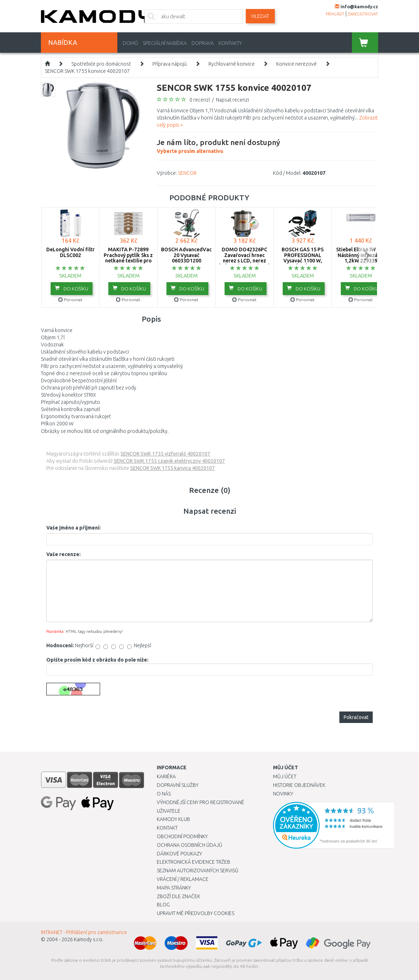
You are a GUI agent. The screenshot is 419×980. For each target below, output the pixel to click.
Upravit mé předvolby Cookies (196, 913)
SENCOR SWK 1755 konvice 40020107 (87, 71)
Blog (163, 905)
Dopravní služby (178, 785)
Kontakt (167, 828)
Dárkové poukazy (179, 854)
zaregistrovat (363, 14)
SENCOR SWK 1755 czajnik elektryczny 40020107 (169, 461)
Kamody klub (173, 819)
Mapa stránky (174, 888)
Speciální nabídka (165, 43)
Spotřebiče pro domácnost (101, 64)
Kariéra (166, 776)
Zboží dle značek (178, 896)
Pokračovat (356, 717)
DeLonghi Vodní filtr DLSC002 (70, 252)
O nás (164, 794)
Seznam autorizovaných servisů (198, 871)
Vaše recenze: (63, 554)
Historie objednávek (299, 785)
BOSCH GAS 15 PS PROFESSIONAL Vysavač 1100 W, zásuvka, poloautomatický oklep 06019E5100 (303, 263)
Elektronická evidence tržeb (194, 862)
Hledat (260, 16)
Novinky (283, 794)
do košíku (72, 288)
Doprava (203, 43)
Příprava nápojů (170, 64)
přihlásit (335, 14)
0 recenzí (200, 100)
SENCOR (187, 173)
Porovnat (70, 300)
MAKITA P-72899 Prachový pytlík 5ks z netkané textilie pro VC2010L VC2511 (128, 258)
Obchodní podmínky (182, 836)
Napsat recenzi (232, 100)
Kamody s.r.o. (89, 939)
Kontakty (230, 43)
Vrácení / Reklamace (183, 879)
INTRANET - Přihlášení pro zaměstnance (84, 932)
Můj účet (285, 776)
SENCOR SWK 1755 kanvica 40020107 (173, 468)
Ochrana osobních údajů (190, 845)
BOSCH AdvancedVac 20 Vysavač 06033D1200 (186, 255)
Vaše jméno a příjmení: (74, 528)
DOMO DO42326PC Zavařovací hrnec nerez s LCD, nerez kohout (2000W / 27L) (245, 258)
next (366, 255)
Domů (130, 43)
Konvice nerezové (296, 64)
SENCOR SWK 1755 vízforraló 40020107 (165, 454)
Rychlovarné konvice (232, 64)
